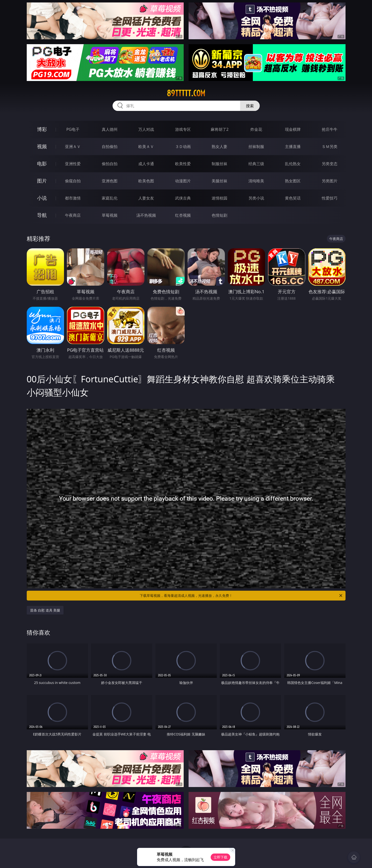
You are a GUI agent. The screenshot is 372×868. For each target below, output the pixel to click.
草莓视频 (110, 215)
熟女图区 (293, 181)
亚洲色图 (110, 181)
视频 (42, 146)
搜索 (250, 106)
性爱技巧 (330, 198)
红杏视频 (183, 215)
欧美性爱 (183, 164)
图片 (42, 181)
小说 (42, 198)
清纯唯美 (256, 181)
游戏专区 (183, 129)
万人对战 (146, 129)
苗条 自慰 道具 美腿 (45, 610)
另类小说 (256, 198)
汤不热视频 (146, 215)
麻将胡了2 (220, 129)
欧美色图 (146, 181)
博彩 (42, 129)
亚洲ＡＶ (73, 147)
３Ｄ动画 (183, 147)
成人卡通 (146, 164)
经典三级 (256, 164)
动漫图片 (183, 181)
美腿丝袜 (219, 181)
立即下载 (220, 857)
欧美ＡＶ (146, 147)
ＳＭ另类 (330, 147)
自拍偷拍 (110, 147)
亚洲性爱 (73, 164)
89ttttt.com (186, 93)
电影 (42, 164)
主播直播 (293, 147)
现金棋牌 (293, 129)
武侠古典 (183, 198)
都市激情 (73, 198)
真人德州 (110, 129)
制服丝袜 (219, 164)
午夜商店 (73, 215)
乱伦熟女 (293, 164)
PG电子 (73, 129)
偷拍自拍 (110, 164)
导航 (42, 215)
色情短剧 (219, 215)
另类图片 (330, 181)
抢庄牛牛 (330, 129)
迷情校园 (219, 198)
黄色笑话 (293, 198)
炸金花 (256, 129)
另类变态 (330, 164)
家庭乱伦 (110, 198)
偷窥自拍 (73, 181)
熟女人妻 (219, 147)
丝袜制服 (256, 147)
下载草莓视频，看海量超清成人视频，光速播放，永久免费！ (241, 596)
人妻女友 (146, 198)
